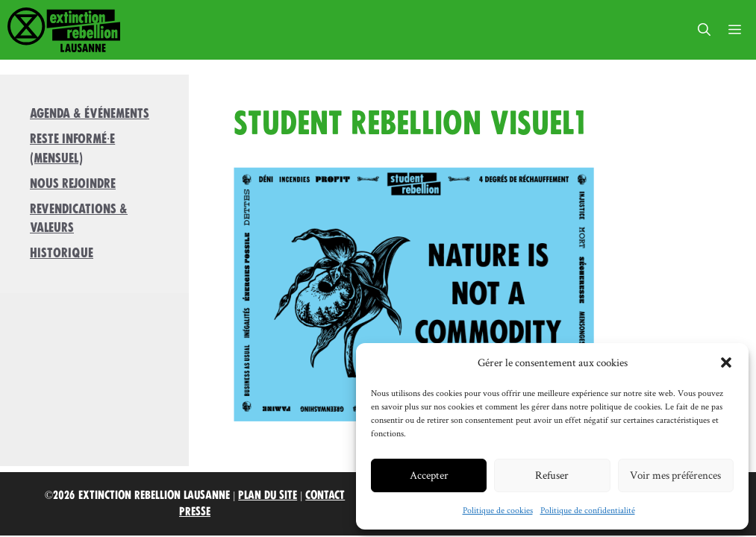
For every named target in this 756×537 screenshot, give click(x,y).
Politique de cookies (498, 510)
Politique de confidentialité (588, 510)
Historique (62, 253)
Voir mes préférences (675, 475)
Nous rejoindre (73, 183)
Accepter (429, 475)
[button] (726, 362)
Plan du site (268, 495)
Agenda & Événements (90, 113)
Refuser (552, 475)
